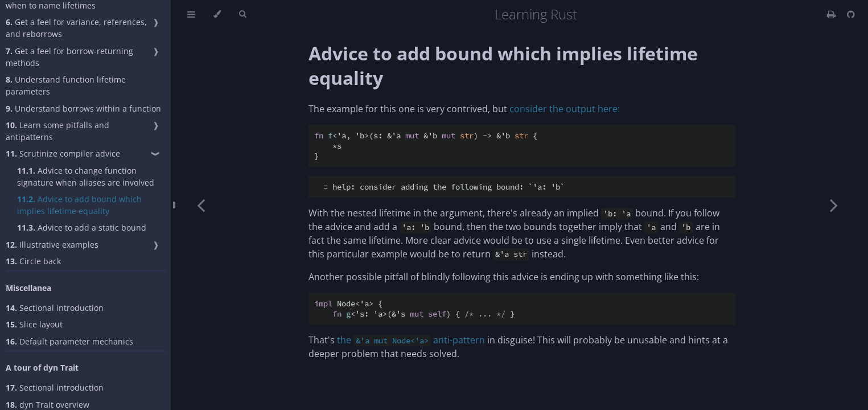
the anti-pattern (411, 340)
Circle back (33, 261)
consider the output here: (565, 109)
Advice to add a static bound (82, 227)
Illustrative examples (52, 245)
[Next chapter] (834, 205)
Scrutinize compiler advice (63, 153)
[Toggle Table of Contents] (191, 14)
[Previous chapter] (201, 205)
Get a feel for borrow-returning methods (69, 57)
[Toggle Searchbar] (242, 14)
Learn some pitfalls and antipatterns (57, 131)
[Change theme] (217, 14)
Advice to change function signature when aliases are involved (86, 177)
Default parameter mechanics (69, 341)
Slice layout (34, 324)
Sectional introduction (55, 308)
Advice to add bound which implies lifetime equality (79, 205)
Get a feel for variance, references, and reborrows (76, 28)
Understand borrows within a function (83, 108)
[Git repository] (851, 14)
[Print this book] (832, 14)
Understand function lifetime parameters (66, 85)
